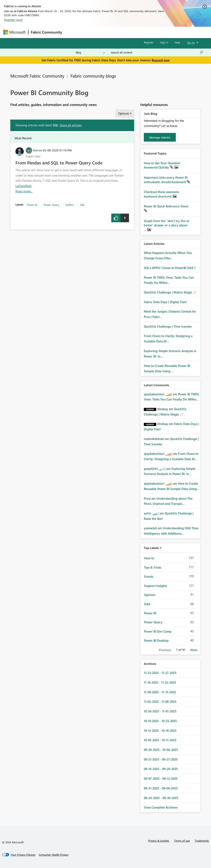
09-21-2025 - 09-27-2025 (161, 759)
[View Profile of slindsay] (163, 409)
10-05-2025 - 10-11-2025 (160, 740)
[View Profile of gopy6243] (151, 469)
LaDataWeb (23, 186)
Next (194, 650)
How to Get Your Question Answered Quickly (162, 165)
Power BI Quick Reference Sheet (166, 206)
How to (149, 558)
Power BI (32, 205)
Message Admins (160, 137)
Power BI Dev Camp (158, 631)
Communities (125, 32)
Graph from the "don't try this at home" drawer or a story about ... (166, 225)
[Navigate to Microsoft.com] (14, 32)
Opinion (150, 595)
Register (149, 42)
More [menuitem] (157, 32)
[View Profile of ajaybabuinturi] (154, 394)
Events (149, 576)
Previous (165, 650)
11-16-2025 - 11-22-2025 (160, 682)
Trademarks (202, 841)
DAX (147, 604)
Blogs (143, 32)
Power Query (51, 205)
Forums (71, 32)
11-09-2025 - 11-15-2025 (160, 692)
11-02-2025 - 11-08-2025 (160, 702)
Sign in (164, 42)
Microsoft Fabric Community (37, 76)
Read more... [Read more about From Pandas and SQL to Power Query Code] (24, 191)
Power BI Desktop (156, 640)
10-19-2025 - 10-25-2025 (160, 721)
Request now (161, 60)
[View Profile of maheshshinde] (154, 439)
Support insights (155, 586)
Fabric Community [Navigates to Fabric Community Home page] (46, 32)
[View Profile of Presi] (147, 498)
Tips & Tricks (153, 567)
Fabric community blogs (93, 76)
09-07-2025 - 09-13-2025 (161, 778)
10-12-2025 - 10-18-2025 (160, 731)
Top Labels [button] (151, 548)
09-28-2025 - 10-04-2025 (161, 750)
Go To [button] (191, 42)
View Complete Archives (161, 807)
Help (177, 42)
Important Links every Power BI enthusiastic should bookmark (166, 180)
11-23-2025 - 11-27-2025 (160, 673)
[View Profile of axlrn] (147, 513)
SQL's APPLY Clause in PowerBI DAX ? (170, 268)
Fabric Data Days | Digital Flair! (165, 302)
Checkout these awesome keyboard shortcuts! (161, 194)
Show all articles (71, 125)
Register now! (13, 20)
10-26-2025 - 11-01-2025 (160, 711)
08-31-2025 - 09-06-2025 (161, 788)
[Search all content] (157, 52)
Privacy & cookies (159, 841)
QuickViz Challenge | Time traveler (168, 326)
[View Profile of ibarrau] (38, 150)
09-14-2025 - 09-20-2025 (161, 769)
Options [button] (123, 113)
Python (70, 205)
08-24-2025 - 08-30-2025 (161, 798)
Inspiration (90, 32)
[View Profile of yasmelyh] (150, 528)
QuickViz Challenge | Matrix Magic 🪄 (170, 292)
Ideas (106, 32)
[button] (116, 218)
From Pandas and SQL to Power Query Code (59, 163)
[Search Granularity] (90, 52)
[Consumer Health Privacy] (54, 855)
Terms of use (182, 841)
